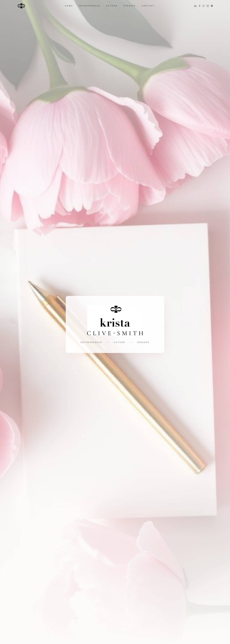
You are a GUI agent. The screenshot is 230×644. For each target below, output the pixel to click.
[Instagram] (208, 6)
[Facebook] (199, 6)
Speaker (129, 6)
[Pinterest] (212, 6)
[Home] (21, 6)
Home (69, 6)
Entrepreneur (89, 6)
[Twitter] (204, 6)
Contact (148, 6)
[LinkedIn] (195, 6)
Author (112, 6)
